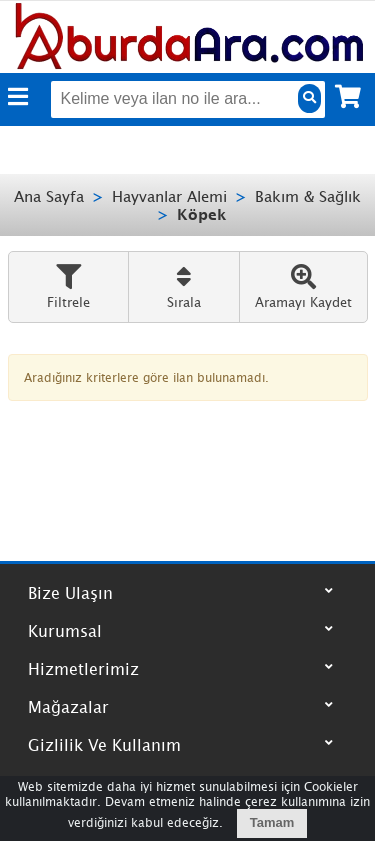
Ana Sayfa (49, 196)
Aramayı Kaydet (303, 287)
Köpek (202, 214)
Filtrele (68, 287)
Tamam (272, 822)
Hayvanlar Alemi (169, 196)
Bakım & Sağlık (308, 196)
